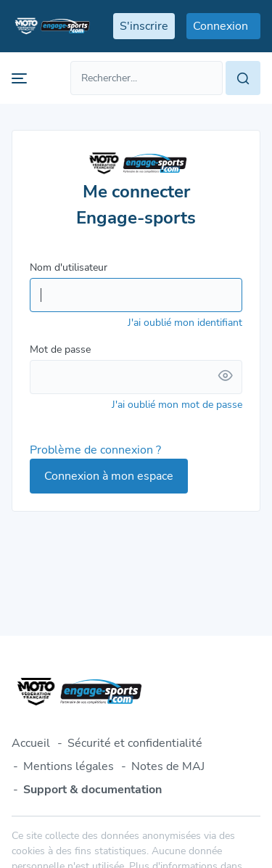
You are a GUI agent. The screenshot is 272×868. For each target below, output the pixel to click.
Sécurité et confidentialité (135, 743)
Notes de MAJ (168, 766)
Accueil (31, 743)
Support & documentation (92, 790)
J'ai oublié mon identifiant (185, 323)
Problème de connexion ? (95, 450)
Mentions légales (69, 766)
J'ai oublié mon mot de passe (177, 405)
